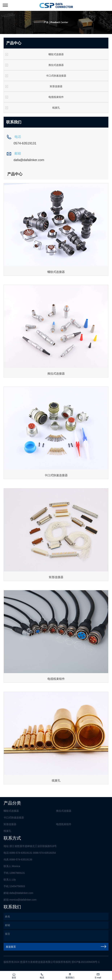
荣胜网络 (20, 966)
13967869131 (17, 873)
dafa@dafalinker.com (21, 893)
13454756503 (17, 886)
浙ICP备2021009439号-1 (86, 962)
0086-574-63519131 (21, 853)
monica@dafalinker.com (23, 900)
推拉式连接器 (34, 65)
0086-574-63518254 (44, 853)
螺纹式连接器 (34, 54)
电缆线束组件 (34, 97)
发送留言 (56, 947)
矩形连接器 (33, 86)
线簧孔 (32, 108)
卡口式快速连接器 (35, 76)
